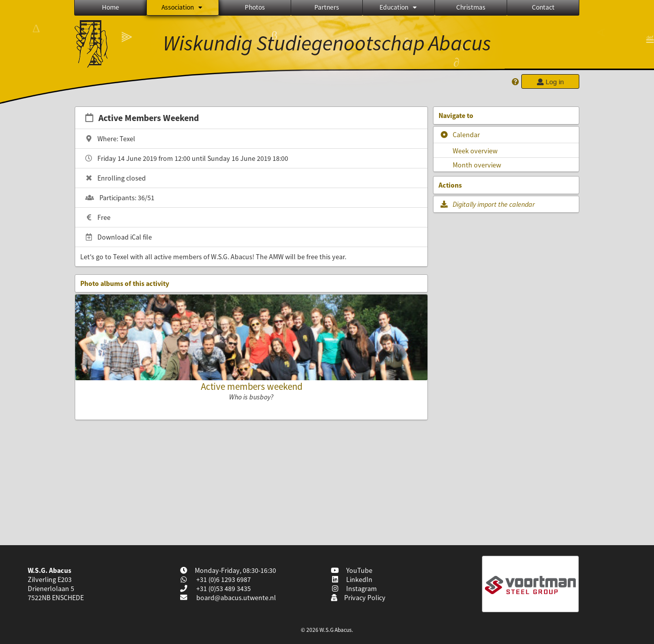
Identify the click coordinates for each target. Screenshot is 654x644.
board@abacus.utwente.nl (236, 598)
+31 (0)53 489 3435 (223, 589)
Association (183, 7)
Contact (543, 7)
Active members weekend (252, 386)
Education (399, 7)
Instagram (354, 589)
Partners (327, 7)
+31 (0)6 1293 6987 (223, 579)
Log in (550, 82)
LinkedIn (351, 579)
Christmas (471, 7)
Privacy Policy (358, 598)
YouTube (351, 570)
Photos (255, 7)
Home (111, 7)
